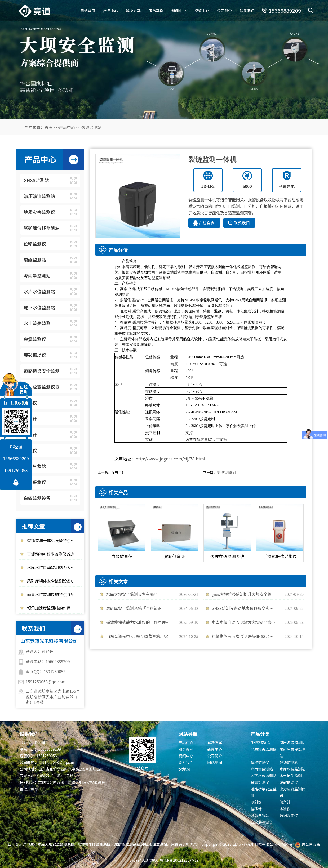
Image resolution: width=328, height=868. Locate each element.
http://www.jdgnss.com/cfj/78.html (170, 459)
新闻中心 (179, 11)
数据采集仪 (289, 815)
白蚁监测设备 (262, 822)
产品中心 (110, 11)
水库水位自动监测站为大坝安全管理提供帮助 (54, 567)
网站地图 (215, 762)
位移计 (256, 809)
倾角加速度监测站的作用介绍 (53, 608)
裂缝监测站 (92, 127)
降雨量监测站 (262, 769)
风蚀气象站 (260, 815)
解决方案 (133, 11)
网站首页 (88, 11)
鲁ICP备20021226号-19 (179, 860)
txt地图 (184, 769)
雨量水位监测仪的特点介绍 (51, 594)
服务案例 (156, 11)
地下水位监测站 (264, 776)
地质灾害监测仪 (264, 749)
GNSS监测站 (261, 742)
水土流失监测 (291, 776)
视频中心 (202, 11)
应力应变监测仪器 (292, 792)
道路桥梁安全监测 (264, 792)
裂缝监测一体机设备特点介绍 (53, 540)
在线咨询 (207, 223)
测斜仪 (256, 802)
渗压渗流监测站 (292, 742)
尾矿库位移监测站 (292, 752)
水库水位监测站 (292, 769)
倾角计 (285, 802)
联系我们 (247, 11)
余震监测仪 (260, 782)
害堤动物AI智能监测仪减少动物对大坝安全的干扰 (54, 554)
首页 (48, 127)
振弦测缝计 (227, 472)
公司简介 (224, 11)
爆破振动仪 (289, 782)
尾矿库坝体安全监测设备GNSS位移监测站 (54, 581)
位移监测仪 (260, 762)
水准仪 (285, 809)
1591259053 (16, 470)
